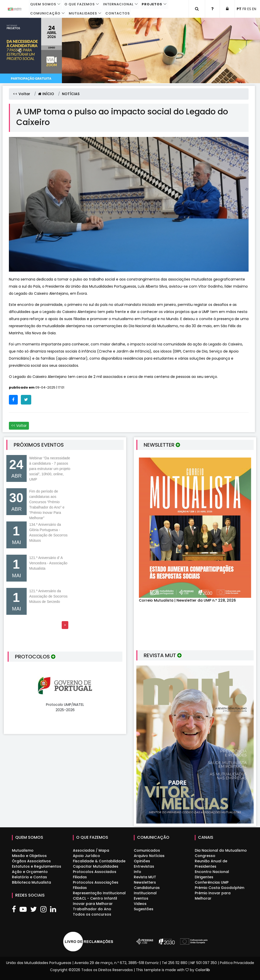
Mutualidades (83, 13)
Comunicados (147, 850)
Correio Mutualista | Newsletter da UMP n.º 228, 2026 (187, 600)
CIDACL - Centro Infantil (95, 898)
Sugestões (144, 909)
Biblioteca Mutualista (31, 882)
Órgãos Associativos (31, 861)
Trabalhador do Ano (92, 909)
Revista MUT (145, 877)
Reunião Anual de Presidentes (211, 864)
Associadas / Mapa (91, 850)
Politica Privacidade (237, 963)
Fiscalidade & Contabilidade (99, 861)
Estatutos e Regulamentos (37, 866)
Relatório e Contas (29, 877)
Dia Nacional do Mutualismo (221, 850)
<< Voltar (22, 94)
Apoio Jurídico (86, 856)
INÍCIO (46, 94)
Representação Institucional (99, 893)
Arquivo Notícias (149, 856)
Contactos (117, 13)
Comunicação (46, 13)
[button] (20, 50)
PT (239, 9)
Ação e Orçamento (30, 872)
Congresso (205, 856)
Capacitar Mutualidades (96, 866)
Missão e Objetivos (29, 856)
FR (244, 9)
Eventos (141, 898)
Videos (140, 904)
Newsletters (145, 882)
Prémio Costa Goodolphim (220, 888)
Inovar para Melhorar (93, 904)
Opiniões (142, 861)
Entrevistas (144, 866)
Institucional (145, 893)
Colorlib (203, 970)
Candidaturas (147, 888)
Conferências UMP (212, 882)
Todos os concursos (92, 914)
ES (249, 9)
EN (254, 9)
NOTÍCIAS (71, 94)
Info (137, 872)
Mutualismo (23, 850)
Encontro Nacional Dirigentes (212, 874)
